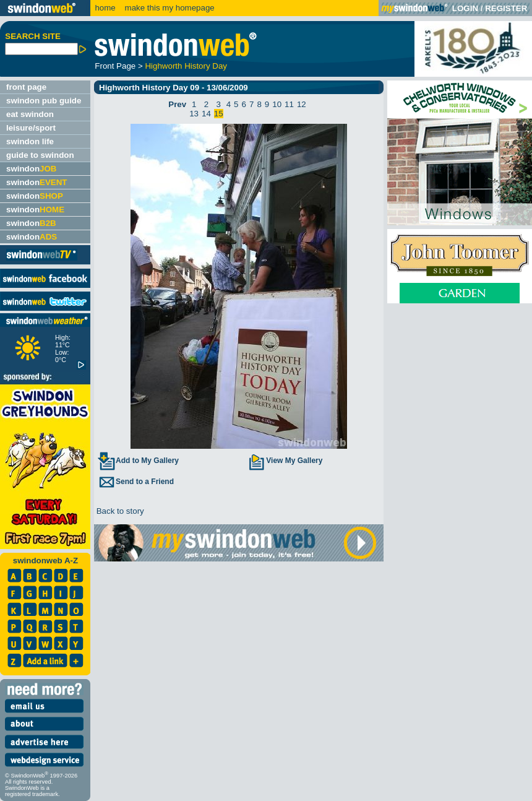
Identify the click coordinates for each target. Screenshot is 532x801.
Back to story (119, 511)
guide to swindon (40, 155)
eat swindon (30, 114)
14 (206, 114)
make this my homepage (169, 8)
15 (219, 114)
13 (194, 114)
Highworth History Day (186, 66)
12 (302, 104)
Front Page (115, 66)
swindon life (30, 141)
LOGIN (465, 8)
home (105, 8)
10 (277, 104)
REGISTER (506, 8)
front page (26, 87)
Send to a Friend (135, 482)
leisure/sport (31, 128)
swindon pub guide (44, 101)
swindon (31, 169)
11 (289, 104)
